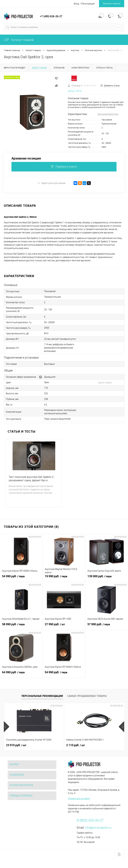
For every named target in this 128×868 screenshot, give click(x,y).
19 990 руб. (64, 578)
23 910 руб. (16, 745)
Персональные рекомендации (42, 696)
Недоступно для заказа (51, 183)
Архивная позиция (26, 158)
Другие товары (105, 382)
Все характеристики (108, 114)
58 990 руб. (21, 626)
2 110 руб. (76, 745)
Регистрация (88, 4)
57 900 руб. (107, 626)
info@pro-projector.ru (98, 828)
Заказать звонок (112, 4)
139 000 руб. (107, 578)
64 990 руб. (21, 674)
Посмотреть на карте (79, 798)
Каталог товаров (19, 40)
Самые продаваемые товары (87, 696)
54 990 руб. (21, 578)
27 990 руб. (64, 626)
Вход (76, 4)
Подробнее (16, 501)
